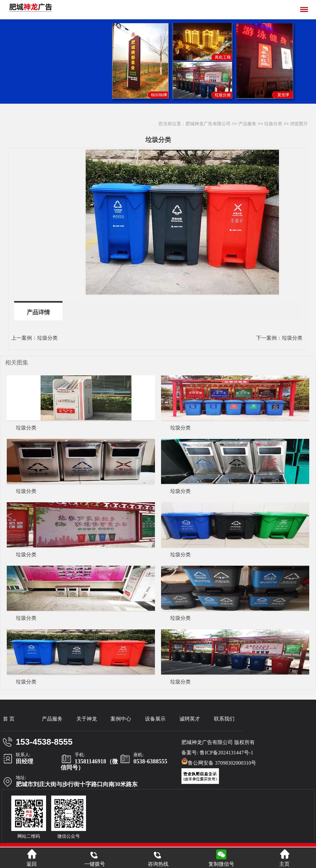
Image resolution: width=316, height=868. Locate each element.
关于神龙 (87, 719)
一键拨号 (95, 858)
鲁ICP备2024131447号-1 (226, 753)
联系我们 (224, 719)
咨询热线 (158, 858)
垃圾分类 (273, 124)
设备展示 (155, 719)
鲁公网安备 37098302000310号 (219, 762)
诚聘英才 (190, 719)
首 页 (9, 719)
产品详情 (38, 312)
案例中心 (121, 719)
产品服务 (247, 124)
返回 (32, 858)
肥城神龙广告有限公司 (208, 124)
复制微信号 (221, 864)
